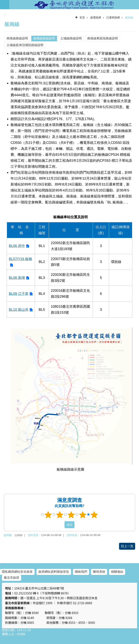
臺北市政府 (12, 578)
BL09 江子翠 (19, 294)
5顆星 (94, 515)
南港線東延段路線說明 (103, 38)
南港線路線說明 (17, 38)
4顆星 (83, 515)
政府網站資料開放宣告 (54, 572)
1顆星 (48, 515)
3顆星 (71, 515)
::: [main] (5, 15)
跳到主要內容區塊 (2, 2)
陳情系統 (99, 572)
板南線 (129, 17)
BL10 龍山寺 (19, 310)
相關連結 (117, 572)
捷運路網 (96, 17)
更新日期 (8, 630)
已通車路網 (113, 17)
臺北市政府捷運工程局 (74, 5)
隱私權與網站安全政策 (17, 572)
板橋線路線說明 (44, 38)
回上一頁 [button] (127, 546)
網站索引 (5, 5)
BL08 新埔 (17, 278)
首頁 (82, 17)
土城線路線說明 (71, 38)
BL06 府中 (17, 246)
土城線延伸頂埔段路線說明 (25, 45)
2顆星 (60, 515)
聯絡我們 (81, 572)
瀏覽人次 (8, 634)
